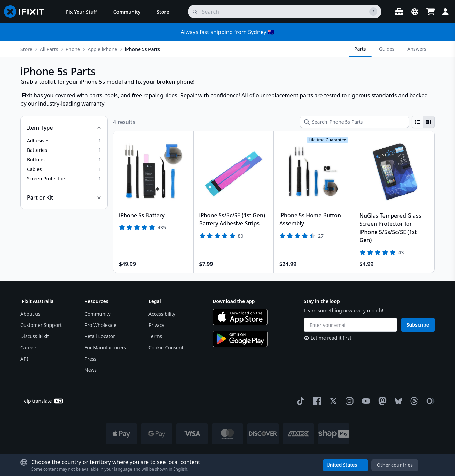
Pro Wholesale (100, 325)
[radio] (418, 122)
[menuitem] (82, 12)
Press (90, 359)
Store (26, 49)
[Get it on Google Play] (240, 339)
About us (30, 314)
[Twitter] (332, 401)
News (91, 370)
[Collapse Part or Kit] (64, 197)
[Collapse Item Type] (64, 128)
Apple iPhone (102, 49)
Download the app (234, 301)
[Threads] (413, 401)
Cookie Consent (166, 347)
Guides (387, 49)
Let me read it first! (328, 338)
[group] (423, 122)
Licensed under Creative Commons (245, 456)
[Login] (445, 12)
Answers (417, 49)
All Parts (49, 49)
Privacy (156, 325)
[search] (285, 12)
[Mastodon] (381, 401)
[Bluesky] (397, 401)
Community (98, 314)
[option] (64, 141)
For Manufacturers (105, 347)
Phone (73, 49)
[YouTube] (365, 401)
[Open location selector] (415, 12)
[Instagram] (348, 401)
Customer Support (41, 325)
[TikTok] (299, 401)
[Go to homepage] (27, 12)
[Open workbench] (399, 12)
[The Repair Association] (429, 401)
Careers (29, 347)
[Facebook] (316, 401)
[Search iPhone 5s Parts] (355, 122)
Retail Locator (100, 336)
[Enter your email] (350, 325)
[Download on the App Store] (240, 317)
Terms (155, 336)
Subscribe (418, 325)
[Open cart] (430, 12)
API (24, 359)
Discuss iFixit (35, 336)
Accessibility (162, 314)
